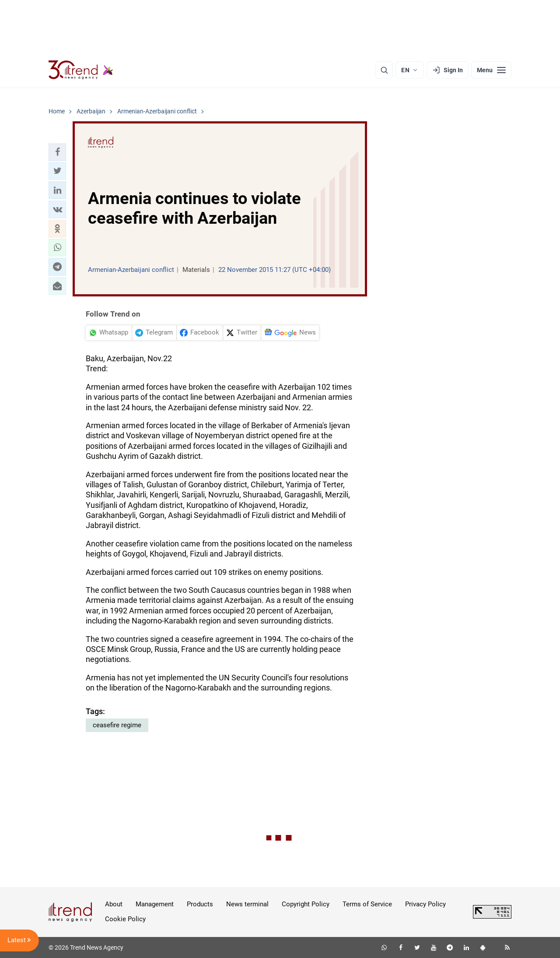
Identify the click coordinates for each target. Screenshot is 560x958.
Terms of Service (367, 904)
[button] (57, 152)
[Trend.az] (81, 70)
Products (200, 904)
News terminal (247, 904)
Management (155, 904)
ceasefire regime (117, 725)
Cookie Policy (125, 919)
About (114, 904)
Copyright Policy (306, 904)
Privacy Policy (425, 904)
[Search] (384, 70)
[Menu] (491, 70)
